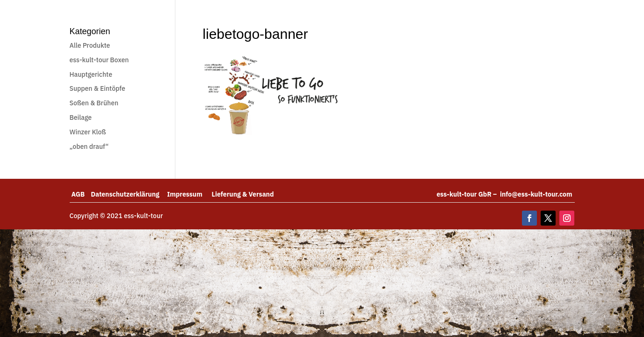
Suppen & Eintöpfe (98, 88)
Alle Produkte (90, 45)
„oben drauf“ (89, 147)
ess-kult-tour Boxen (99, 60)
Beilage (81, 117)
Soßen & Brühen (94, 103)
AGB (81, 194)
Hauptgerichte (91, 74)
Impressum (189, 194)
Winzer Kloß (88, 132)
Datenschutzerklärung (129, 194)
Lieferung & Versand (243, 194)
